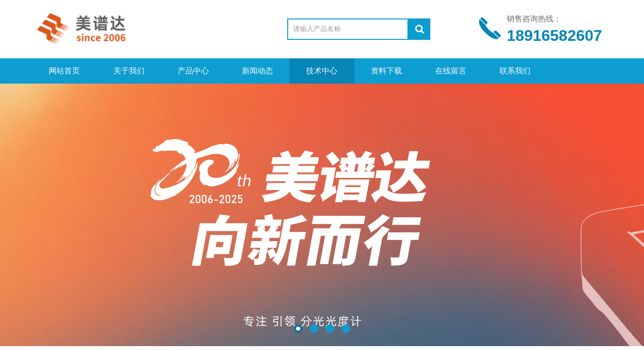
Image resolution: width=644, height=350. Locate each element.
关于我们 (129, 71)
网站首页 (64, 71)
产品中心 (193, 71)
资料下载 (386, 71)
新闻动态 (258, 71)
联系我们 (515, 71)
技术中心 (322, 71)
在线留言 (451, 71)
